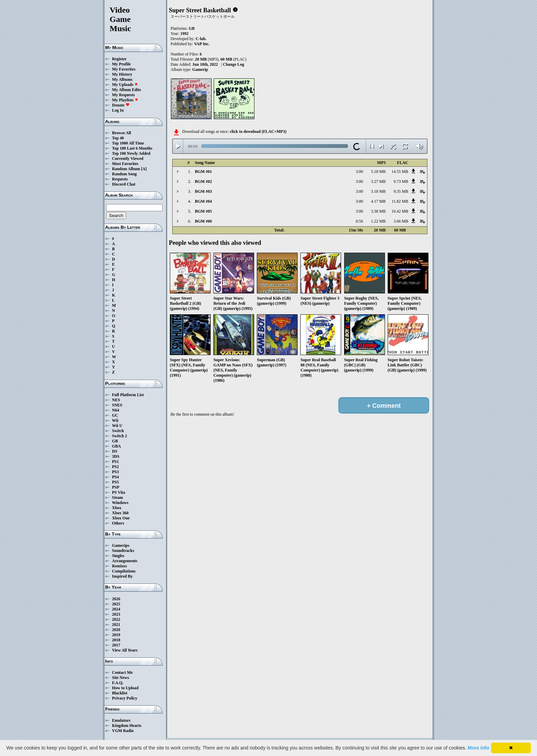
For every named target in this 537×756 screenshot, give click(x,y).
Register (119, 59)
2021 (116, 625)
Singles (118, 556)
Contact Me (122, 672)
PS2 (115, 467)
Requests (120, 179)
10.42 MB (400, 211)
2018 (116, 640)
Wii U (117, 426)
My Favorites (124, 69)
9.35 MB (401, 191)
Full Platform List (128, 395)
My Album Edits (127, 90)
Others (118, 523)
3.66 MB (401, 221)
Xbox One (121, 518)
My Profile (121, 64)
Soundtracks (123, 551)
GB (115, 441)
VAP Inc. (202, 44)
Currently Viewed (128, 159)
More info (479, 748)
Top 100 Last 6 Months (132, 148)
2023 (116, 614)
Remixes (119, 566)
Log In (118, 110)
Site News (121, 678)
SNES (117, 405)
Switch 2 (120, 436)
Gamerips (121, 545)
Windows (120, 503)
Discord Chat (124, 184)
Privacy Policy (125, 698)
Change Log (234, 64)
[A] (144, 169)
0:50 (359, 221)
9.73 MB (401, 181)
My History (122, 74)
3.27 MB (378, 181)
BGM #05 (203, 211)
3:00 (359, 172)
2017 (116, 645)
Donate (121, 105)
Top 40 (118, 138)
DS (115, 451)
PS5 (115, 482)
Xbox (117, 508)
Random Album (126, 169)
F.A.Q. (118, 683)
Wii (115, 420)
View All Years (125, 650)
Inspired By (122, 576)
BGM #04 (203, 201)
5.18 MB (378, 172)
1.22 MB (378, 221)
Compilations (124, 571)
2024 (116, 609)
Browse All (121, 133)
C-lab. (201, 39)
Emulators (121, 720)
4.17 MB (378, 201)
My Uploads (125, 85)
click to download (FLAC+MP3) (258, 131)
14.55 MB (400, 172)
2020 (116, 630)
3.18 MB (378, 191)
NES (116, 400)
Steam (117, 497)
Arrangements (125, 561)
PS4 (115, 477)
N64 (116, 410)
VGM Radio (123, 731)
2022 (116, 619)
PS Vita (118, 492)
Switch (118, 431)
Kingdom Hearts (127, 726)
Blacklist (120, 693)
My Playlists (125, 100)
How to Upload (125, 688)
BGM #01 (203, 172)
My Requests (123, 95)
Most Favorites (125, 164)
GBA (116, 446)
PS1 (115, 462)
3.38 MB (378, 211)
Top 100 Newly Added (131, 153)
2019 (116, 635)
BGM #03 (203, 191)
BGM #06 (203, 221)
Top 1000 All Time (128, 143)
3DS (116, 456)
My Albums (122, 79)
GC (115, 415)
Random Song (124, 174)
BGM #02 (203, 181)
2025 (116, 604)
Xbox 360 (120, 513)
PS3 (115, 472)
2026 (116, 599)
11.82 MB (400, 201)
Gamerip (200, 70)
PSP (116, 487)
